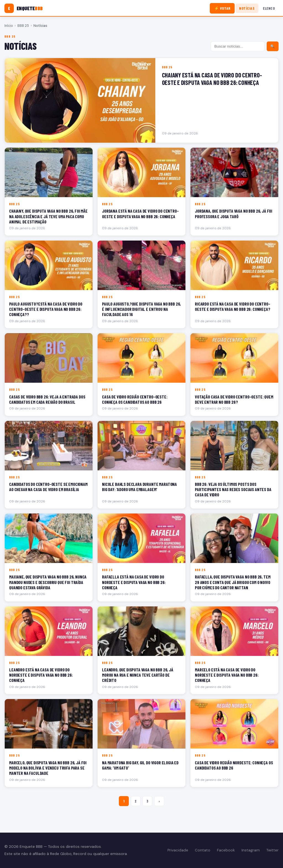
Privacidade (178, 850)
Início (9, 26)
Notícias (247, 8)
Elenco (269, 8)
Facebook (226, 850)
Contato (203, 850)
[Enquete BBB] (24, 8)
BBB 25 (23, 26)
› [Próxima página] (159, 801)
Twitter (272, 850)
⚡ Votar (222, 8)
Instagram (251, 850)
